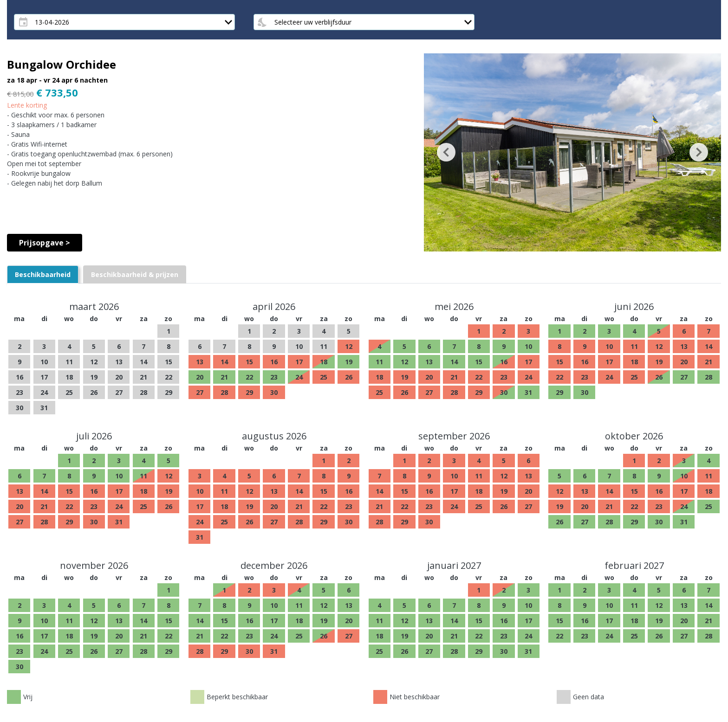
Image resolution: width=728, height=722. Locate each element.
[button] (446, 152)
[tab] (43, 274)
